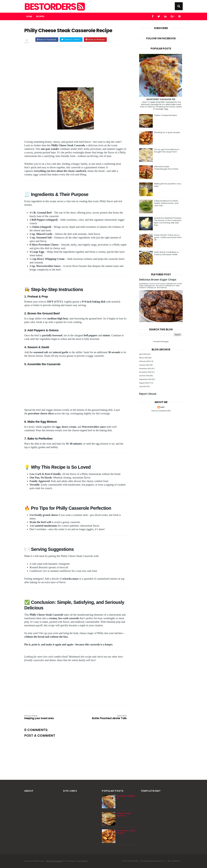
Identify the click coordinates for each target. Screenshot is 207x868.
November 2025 (145, 372)
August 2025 (144, 383)
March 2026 (144, 358)
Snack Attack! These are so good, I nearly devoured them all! (168, 237)
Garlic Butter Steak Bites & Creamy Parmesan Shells (166, 253)
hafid (162, 407)
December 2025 (145, 369)
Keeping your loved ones (45, 717)
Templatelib (82, 861)
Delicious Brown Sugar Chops (158, 280)
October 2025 (144, 376)
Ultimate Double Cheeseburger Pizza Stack (166, 168)
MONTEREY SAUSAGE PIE (161, 99)
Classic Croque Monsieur (166, 115)
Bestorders (54, 7)
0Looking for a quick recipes (167, 132)
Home (29, 16)
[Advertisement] (78, 66)
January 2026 (144, 365)
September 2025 (145, 379)
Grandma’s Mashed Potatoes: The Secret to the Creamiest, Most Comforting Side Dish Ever (168, 222)
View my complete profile (161, 411)
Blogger (165, 341)
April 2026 (143, 354)
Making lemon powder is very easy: (168, 185)
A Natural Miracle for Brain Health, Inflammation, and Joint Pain (166, 203)
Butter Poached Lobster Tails (106, 717)
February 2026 (144, 361)
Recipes (40, 16)
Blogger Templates (54, 861)
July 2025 (143, 386)
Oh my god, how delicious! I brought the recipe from (167, 151)
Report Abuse (148, 394)
